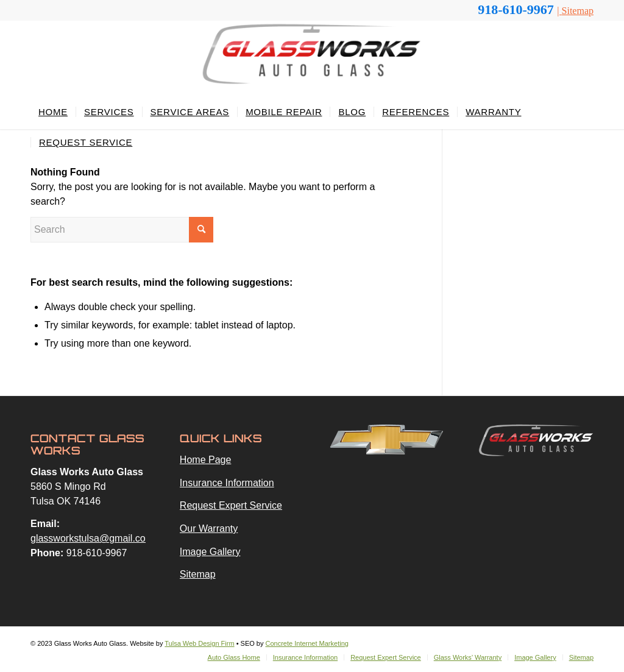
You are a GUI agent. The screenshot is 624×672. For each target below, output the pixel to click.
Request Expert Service (231, 505)
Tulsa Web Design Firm (199, 643)
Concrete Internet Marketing (307, 643)
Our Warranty (209, 529)
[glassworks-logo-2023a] (312, 59)
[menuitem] (53, 112)
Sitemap (578, 11)
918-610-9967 (517, 9)
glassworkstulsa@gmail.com (92, 538)
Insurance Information (227, 483)
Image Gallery (210, 552)
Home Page (206, 460)
